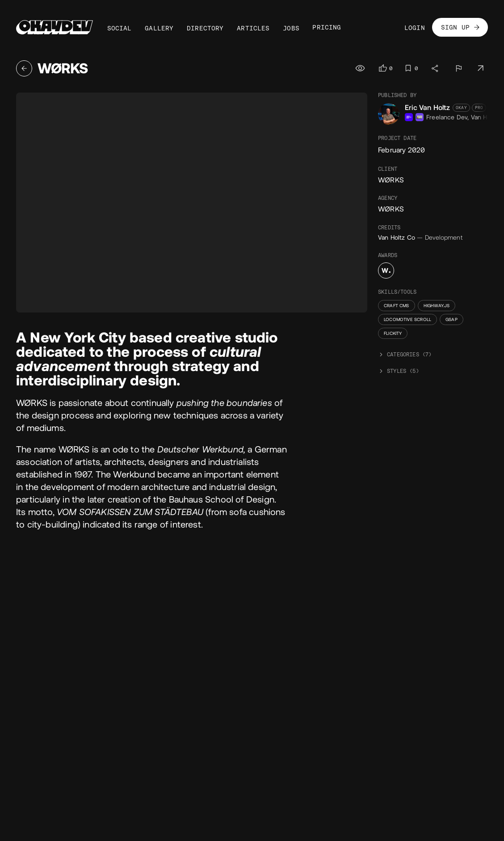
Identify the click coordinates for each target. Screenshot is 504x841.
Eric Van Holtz (428, 108)
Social (120, 28)
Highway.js (437, 306)
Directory (205, 28)
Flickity (393, 333)
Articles (253, 28)
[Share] (435, 68)
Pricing (327, 27)
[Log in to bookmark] (411, 68)
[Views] (361, 68)
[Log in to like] (385, 68)
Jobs (291, 28)
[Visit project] (481, 68)
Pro (479, 108)
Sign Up (461, 27)
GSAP (451, 319)
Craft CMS (397, 306)
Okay (461, 108)
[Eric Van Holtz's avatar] (389, 114)
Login (415, 28)
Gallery (159, 28)
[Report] (458, 68)
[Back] (24, 68)
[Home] (55, 27)
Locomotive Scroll (407, 319)
